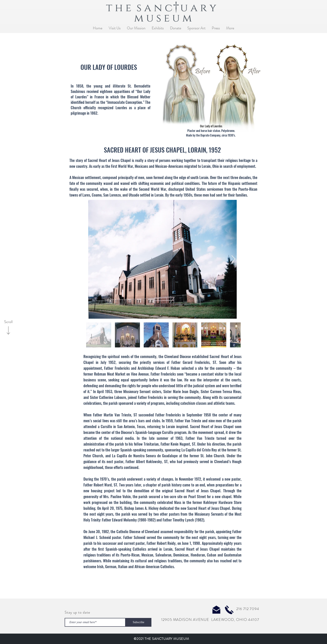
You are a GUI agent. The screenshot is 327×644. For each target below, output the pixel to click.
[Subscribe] (138, 622)
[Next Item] (233, 259)
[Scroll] (8, 322)
